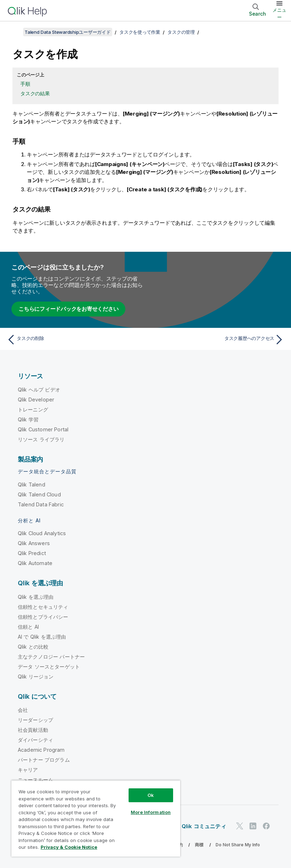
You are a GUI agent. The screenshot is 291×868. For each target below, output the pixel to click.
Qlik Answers (34, 543)
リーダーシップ (35, 720)
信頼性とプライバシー (43, 617)
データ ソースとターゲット (49, 667)
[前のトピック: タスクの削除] (74, 340)
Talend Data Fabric (41, 504)
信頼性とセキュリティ (43, 607)
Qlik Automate (35, 563)
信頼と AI (28, 627)
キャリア (28, 770)
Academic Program (41, 750)
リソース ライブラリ (41, 439)
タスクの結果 (35, 93)
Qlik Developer (36, 400)
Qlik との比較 (33, 647)
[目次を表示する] (14, 32)
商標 (199, 845)
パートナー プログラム (44, 760)
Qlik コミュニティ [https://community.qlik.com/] (204, 826)
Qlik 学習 (28, 419)
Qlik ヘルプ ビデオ (39, 390)
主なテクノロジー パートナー (51, 657)
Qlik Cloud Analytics (42, 533)
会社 (23, 710)
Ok (151, 795)
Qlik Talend (32, 484)
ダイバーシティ (35, 740)
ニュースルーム (35, 780)
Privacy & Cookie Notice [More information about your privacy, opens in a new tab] (69, 847)
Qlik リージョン (36, 677)
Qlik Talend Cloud (39, 494)
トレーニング (33, 409)
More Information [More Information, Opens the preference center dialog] (151, 812)
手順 (25, 84)
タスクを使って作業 (140, 32)
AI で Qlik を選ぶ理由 (42, 637)
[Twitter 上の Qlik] (240, 826)
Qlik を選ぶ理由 (36, 597)
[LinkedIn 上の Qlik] (253, 826)
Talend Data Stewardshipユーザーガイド (68, 32)
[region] (96, 818)
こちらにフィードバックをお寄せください (68, 309)
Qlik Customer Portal (43, 429)
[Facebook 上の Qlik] (266, 826)
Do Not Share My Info (238, 845)
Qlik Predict (32, 553)
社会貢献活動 (33, 730)
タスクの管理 (181, 32)
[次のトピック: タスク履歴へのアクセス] (217, 340)
